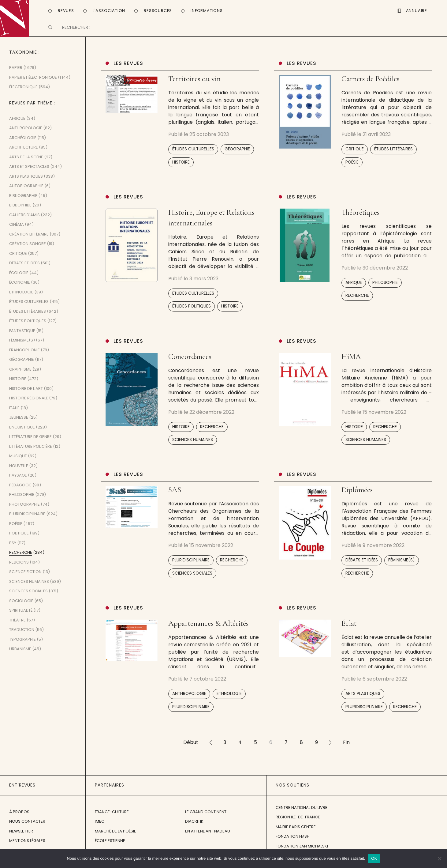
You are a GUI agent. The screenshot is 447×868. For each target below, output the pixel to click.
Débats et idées (362, 566)
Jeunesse (19, 423)
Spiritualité (21, 616)
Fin (346, 748)
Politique (19, 539)
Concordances (190, 363)
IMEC (100, 827)
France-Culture (112, 818)
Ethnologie (229, 700)
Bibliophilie (20, 211)
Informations (207, 10)
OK (374, 858)
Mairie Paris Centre (296, 833)
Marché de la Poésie (115, 837)
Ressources (158, 10)
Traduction (22, 636)
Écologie (19, 279)
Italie (14, 414)
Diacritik (194, 827)
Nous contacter (27, 827)
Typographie (22, 645)
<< (211, 748)
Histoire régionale (29, 404)
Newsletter (21, 837)
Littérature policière (31, 453)
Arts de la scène (26, 163)
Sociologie (21, 607)
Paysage (18, 481)
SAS (175, 496)
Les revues (128, 69)
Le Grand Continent (206, 818)
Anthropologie (189, 700)
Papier (16, 74)
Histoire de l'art (26, 395)
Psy (13, 549)
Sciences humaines (193, 446)
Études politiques (192, 312)
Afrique (354, 289)
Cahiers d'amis (24, 221)
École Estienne (110, 847)
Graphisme (20, 375)
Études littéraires (393, 155)
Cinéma (17, 230)
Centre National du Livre (302, 814)
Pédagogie (20, 491)
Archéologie (23, 144)
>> (330, 748)
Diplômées (357, 496)
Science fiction (25, 578)
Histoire (181, 168)
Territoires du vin (194, 85)
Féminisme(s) (402, 566)
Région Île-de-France (298, 823)
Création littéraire (29, 240)
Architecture (24, 153)
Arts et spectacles (29, 173)
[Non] (439, 859)
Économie (20, 288)
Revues (66, 10)
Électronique (23, 93)
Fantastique (22, 337)
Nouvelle (19, 472)
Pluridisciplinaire (191, 566)
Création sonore (28, 250)
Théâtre (17, 626)
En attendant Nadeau (208, 837)
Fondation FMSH (293, 842)
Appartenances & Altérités (208, 629)
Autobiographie (26, 192)
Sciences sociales (192, 579)
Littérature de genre (30, 443)
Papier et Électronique (33, 83)
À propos (19, 818)
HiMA (351, 363)
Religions (19, 568)
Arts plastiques (363, 700)
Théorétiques (360, 218)
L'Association (109, 10)
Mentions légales (27, 847)
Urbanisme (20, 655)
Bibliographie (23, 202)
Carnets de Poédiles (371, 85)
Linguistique (22, 433)
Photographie (24, 510)
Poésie (352, 168)
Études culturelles (193, 155)
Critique (355, 155)
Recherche (357, 302)
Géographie (237, 155)
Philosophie (385, 289)
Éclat (349, 629)
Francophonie (24, 356)
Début (191, 748)
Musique (18, 462)
